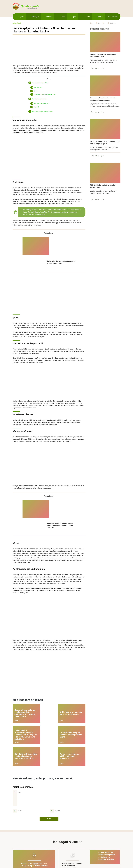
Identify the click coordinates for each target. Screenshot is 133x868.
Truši (19, 23)
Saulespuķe (36, 88)
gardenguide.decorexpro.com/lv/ (29, 6)
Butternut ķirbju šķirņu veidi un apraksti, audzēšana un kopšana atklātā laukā (23, 677)
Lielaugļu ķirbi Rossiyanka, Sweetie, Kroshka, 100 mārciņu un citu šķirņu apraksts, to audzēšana (74, 678)
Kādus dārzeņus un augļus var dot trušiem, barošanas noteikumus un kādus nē (60, 491)
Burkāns (49, 17)
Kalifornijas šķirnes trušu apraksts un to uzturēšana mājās (61, 245)
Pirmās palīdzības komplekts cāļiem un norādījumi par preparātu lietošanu (107, 793)
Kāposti (21, 17)
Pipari (74, 17)
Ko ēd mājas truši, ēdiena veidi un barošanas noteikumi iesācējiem (48, 695)
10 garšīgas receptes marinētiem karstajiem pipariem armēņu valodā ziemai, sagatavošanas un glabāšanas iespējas (107, 814)
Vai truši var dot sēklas (38, 83)
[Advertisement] (49, 50)
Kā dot (34, 107)
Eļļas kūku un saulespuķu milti (43, 94)
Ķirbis (34, 91)
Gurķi (63, 17)
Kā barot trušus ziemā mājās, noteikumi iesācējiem (72, 694)
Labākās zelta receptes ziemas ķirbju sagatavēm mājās (22, 694)
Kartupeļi (35, 17)
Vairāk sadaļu (113, 17)
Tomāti (87, 17)
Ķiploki (101, 17)
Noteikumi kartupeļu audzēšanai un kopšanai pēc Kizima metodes (34, 801)
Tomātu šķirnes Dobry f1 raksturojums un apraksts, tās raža (72, 803)
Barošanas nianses (37, 99)
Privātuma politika (69, 857)
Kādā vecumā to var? (40, 104)
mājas (14, 23)
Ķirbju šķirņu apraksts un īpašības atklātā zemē (47, 677)
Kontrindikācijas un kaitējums (41, 112)
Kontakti (85, 857)
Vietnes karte (51, 857)
